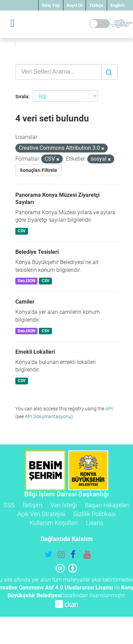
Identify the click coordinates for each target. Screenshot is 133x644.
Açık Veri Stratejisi (41, 514)
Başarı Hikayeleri (107, 505)
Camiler (25, 302)
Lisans (95, 523)
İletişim (33, 505)
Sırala (22, 97)
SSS (9, 505)
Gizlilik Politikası (95, 514)
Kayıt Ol (75, 5)
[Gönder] (109, 72)
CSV (22, 231)
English (117, 5)
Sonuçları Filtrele (39, 170)
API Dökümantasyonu (48, 416)
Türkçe (96, 5)
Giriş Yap (51, 5)
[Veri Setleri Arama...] (58, 72)
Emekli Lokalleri (35, 352)
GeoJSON (26, 281)
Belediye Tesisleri (37, 252)
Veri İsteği (64, 505)
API (109, 409)
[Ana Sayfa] (8, 44)
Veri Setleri (35, 44)
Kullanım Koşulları (54, 523)
